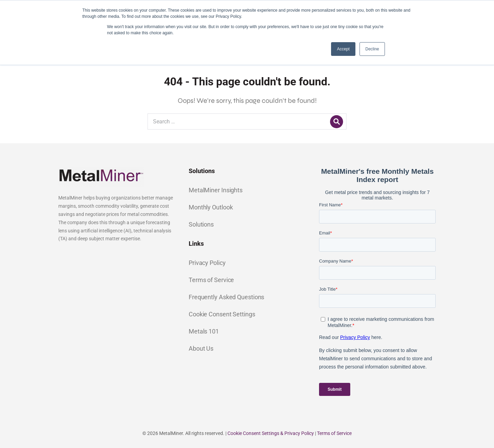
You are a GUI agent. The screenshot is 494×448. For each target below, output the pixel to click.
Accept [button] (343, 49)
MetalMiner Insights (216, 190)
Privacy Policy (207, 263)
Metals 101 (204, 331)
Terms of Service (211, 280)
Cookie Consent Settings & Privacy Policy (271, 433)
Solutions (201, 224)
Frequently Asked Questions (226, 297)
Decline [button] (372, 49)
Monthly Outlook (211, 207)
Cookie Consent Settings (222, 314)
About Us (201, 348)
